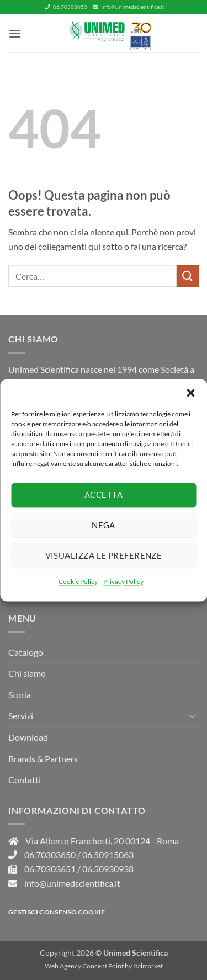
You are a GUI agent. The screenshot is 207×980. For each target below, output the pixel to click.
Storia (20, 695)
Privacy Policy (123, 582)
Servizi (21, 716)
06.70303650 (66, 7)
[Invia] (188, 276)
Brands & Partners (43, 759)
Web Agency (63, 966)
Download (28, 737)
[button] (190, 393)
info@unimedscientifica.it (129, 7)
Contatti (25, 780)
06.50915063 (108, 855)
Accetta (104, 495)
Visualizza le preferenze (104, 555)
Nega (104, 525)
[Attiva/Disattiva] (192, 716)
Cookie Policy (78, 582)
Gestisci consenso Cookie (57, 912)
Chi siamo (27, 673)
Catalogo (26, 652)
